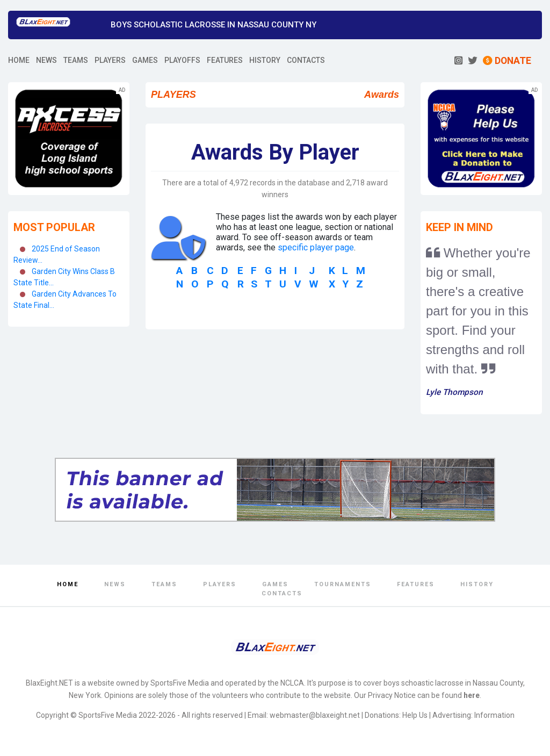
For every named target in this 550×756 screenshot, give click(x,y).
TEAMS (76, 60)
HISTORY (265, 60)
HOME (19, 60)
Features (416, 584)
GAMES (145, 60)
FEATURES (225, 60)
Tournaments (343, 584)
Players (220, 584)
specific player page (316, 247)
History (477, 584)
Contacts (282, 593)
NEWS (46, 60)
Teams (164, 584)
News (115, 584)
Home (68, 584)
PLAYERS (110, 60)
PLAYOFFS (182, 60)
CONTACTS (306, 60)
